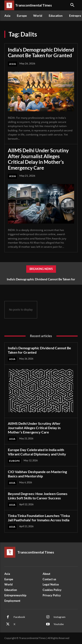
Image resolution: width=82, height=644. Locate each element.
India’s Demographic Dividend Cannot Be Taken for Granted (41, 52)
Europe (15, 461)
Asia (13, 64)
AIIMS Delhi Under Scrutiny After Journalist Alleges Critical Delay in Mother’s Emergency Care (38, 159)
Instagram (59, 617)
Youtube (59, 624)
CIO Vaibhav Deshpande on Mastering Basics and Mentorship (37, 474)
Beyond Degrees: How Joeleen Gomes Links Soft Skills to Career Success (38, 496)
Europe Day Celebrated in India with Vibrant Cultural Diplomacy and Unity (37, 452)
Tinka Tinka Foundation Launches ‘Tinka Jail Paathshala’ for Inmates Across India (39, 518)
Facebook (19, 617)
